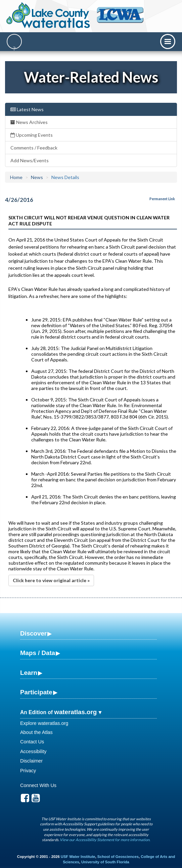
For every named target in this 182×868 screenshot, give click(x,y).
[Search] (14, 41)
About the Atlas (36, 732)
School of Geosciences (118, 857)
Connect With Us (38, 785)
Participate (36, 692)
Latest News (27, 109)
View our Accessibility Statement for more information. (105, 840)
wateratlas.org (75, 712)
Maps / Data (38, 653)
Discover (33, 633)
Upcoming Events (32, 135)
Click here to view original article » (51, 580)
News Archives (29, 122)
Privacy (28, 771)
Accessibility (33, 751)
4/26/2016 (19, 200)
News (37, 177)
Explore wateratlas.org (44, 723)
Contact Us (32, 742)
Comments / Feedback (34, 148)
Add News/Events (30, 160)
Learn (29, 673)
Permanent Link (162, 199)
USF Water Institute (78, 857)
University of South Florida (105, 862)
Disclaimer (31, 761)
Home (16, 177)
